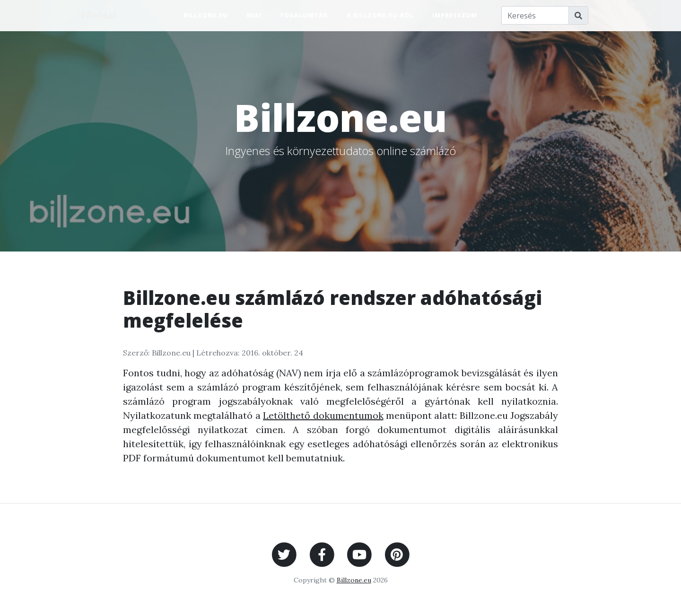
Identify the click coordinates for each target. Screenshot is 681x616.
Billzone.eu (205, 15)
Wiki (254, 15)
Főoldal (99, 15)
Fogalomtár (304, 15)
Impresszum (455, 15)
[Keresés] (535, 16)
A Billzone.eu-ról (380, 15)
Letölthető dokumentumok (323, 415)
